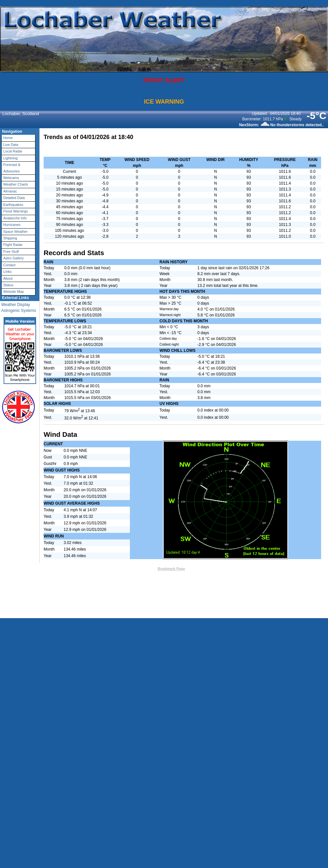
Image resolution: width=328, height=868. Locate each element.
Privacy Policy (220, 584)
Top (129, 569)
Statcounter (220, 594)
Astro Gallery (13, 258)
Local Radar (13, 151)
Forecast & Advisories (12, 168)
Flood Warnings (16, 211)
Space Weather (15, 232)
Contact (9, 265)
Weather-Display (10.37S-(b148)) (163, 575)
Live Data (11, 145)
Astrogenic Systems (19, 311)
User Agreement (185, 584)
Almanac (10, 191)
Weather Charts (16, 184)
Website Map (14, 292)
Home (8, 138)
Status (8, 285)
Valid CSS (232, 575)
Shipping (10, 238)
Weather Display (16, 305)
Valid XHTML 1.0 (206, 575)
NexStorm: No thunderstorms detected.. (281, 125)
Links (7, 272)
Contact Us (145, 569)
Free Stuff (11, 252)
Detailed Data (14, 198)
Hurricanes (12, 225)
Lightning (10, 158)
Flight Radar (13, 245)
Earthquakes (13, 205)
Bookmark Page (171, 569)
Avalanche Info (15, 218)
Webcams (11, 178)
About (8, 278)
